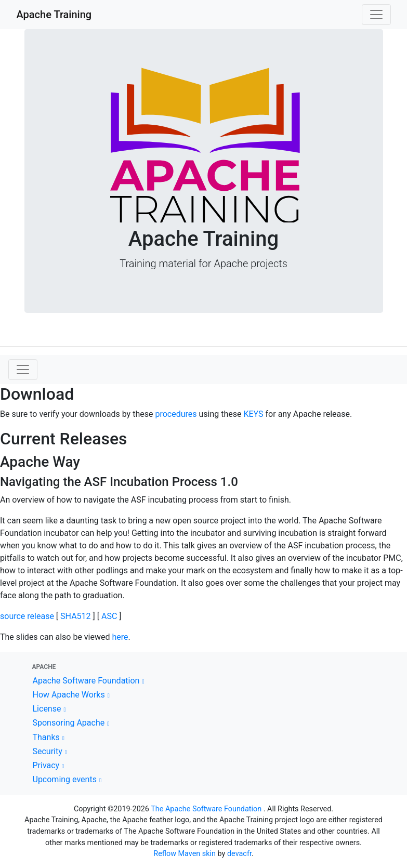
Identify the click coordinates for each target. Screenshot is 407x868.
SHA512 (75, 616)
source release (27, 616)
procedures (176, 414)
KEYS (253, 414)
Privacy (46, 765)
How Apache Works (69, 695)
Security (48, 751)
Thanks (46, 737)
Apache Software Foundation (86, 681)
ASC (109, 616)
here (120, 637)
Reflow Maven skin (185, 854)
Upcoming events (65, 779)
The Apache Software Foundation (206, 809)
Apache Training (54, 15)
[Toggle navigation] (376, 15)
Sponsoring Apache (69, 723)
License (47, 709)
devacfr (239, 854)
